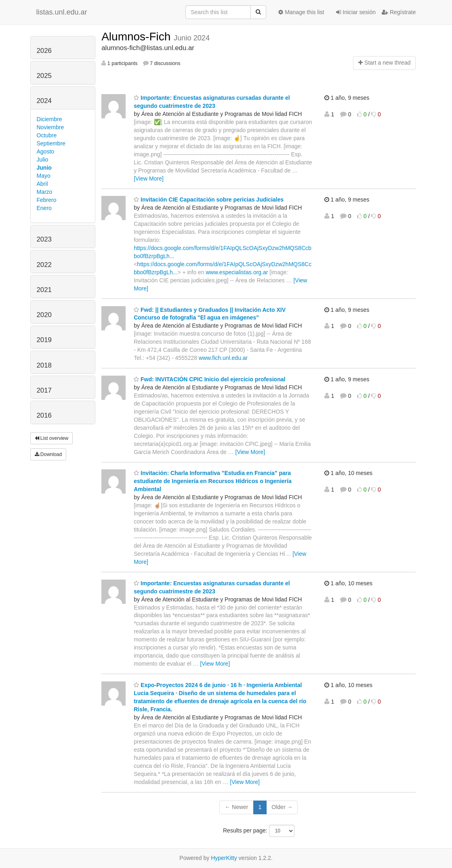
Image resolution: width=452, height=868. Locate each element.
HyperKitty (224, 858)
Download (48, 454)
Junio (44, 168)
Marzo (45, 192)
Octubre (47, 135)
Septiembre (51, 143)
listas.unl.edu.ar (62, 12)
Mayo (44, 176)
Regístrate (399, 12)
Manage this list (301, 12)
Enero (44, 208)
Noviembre (50, 127)
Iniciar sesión (356, 12)
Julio (43, 160)
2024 (44, 101)
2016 (44, 415)
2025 (44, 76)
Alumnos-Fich (138, 37)
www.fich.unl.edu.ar (223, 358)
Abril (42, 184)
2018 (44, 365)
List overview (52, 438)
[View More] (149, 179)
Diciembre (49, 119)
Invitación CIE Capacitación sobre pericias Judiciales (209, 200)
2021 (44, 290)
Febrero (47, 200)
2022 (44, 265)
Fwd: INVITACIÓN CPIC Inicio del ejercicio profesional (209, 379)
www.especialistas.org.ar (237, 272)
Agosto (46, 151)
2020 (44, 315)
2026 (44, 51)
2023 (44, 239)
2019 (44, 340)
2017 (44, 390)
